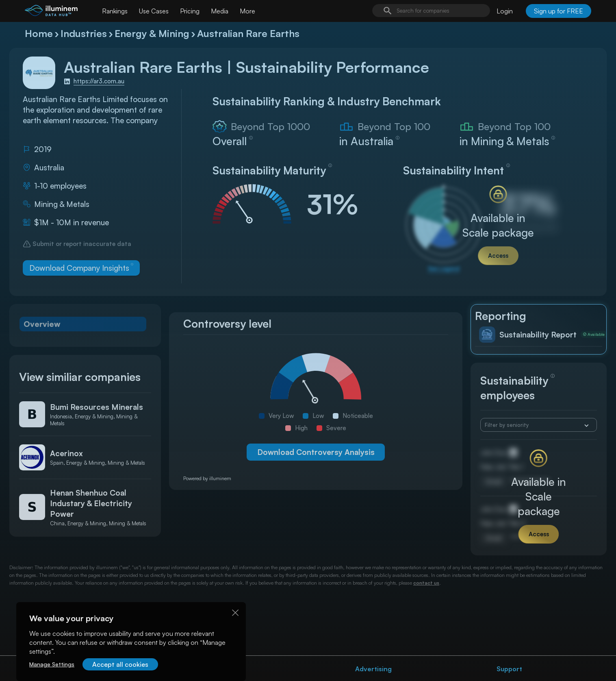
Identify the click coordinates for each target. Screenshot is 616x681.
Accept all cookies (120, 664)
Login (505, 11)
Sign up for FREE (559, 11)
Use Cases (154, 11)
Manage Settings (52, 664)
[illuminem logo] (51, 12)
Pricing (190, 11)
